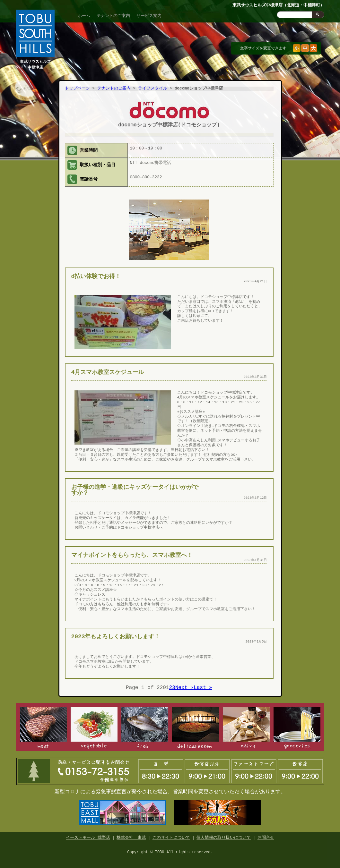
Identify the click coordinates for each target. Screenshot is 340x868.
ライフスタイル (153, 89)
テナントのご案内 (113, 16)
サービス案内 (149, 16)
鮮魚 (145, 727)
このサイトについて (171, 835)
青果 (94, 727)
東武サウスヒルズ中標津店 (35, 61)
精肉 (43, 727)
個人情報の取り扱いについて (224, 835)
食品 (297, 727)
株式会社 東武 (131, 835)
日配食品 (246, 727)
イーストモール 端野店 (88, 835)
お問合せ (266, 835)
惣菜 (196, 727)
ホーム (84, 16)
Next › (185, 686)
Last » (203, 686)
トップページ (77, 89)
